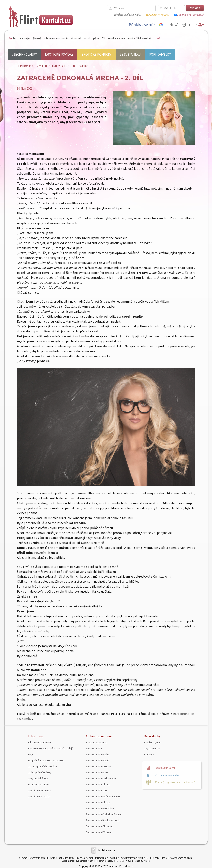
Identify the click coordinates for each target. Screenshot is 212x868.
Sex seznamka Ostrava (99, 767)
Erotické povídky (59, 54)
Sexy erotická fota (38, 778)
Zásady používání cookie (42, 767)
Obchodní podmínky (40, 743)
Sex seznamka (94, 749)
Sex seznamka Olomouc (100, 826)
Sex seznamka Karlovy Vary (101, 778)
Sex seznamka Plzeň (97, 761)
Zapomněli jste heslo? (157, 15)
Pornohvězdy (160, 54)
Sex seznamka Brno (97, 773)
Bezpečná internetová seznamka (46, 761)
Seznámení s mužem (40, 796)
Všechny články (24, 54)
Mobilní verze (107, 850)
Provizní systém (153, 743)
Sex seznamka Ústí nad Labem (103, 796)
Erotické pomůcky (97, 54)
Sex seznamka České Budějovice (104, 814)
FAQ (31, 755)
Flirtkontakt (26, 66)
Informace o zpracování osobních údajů (51, 749)
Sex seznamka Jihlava (98, 784)
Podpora (149, 755)
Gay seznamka (152, 749)
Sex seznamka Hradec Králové (103, 820)
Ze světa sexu (130, 54)
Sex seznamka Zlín (96, 790)
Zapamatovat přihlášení (190, 15)
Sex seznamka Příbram (99, 832)
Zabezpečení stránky (40, 773)
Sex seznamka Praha (98, 755)
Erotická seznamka (97, 743)
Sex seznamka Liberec (98, 802)
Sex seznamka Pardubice (100, 808)
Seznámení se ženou (40, 790)
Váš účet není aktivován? (127, 15)
